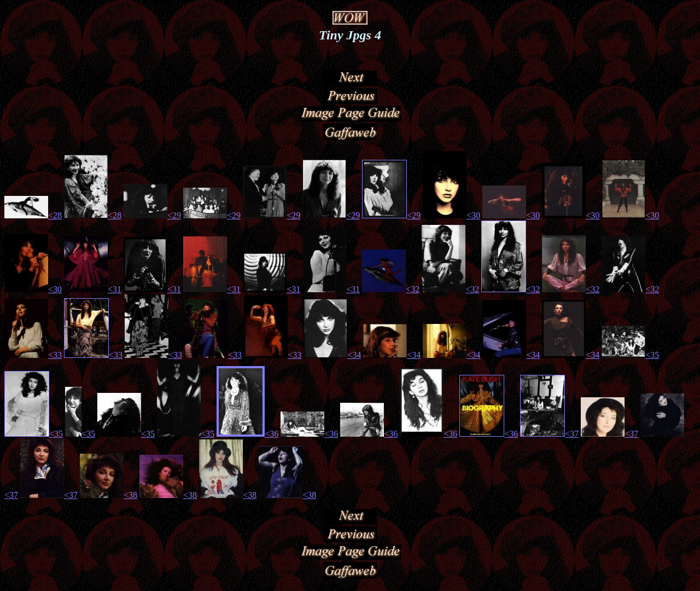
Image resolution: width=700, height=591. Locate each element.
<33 (55, 357)
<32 (413, 291)
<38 (130, 497)
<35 (652, 357)
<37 (572, 435)
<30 (473, 217)
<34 (354, 357)
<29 (174, 217)
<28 (55, 217)
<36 (272, 435)
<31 (115, 291)
